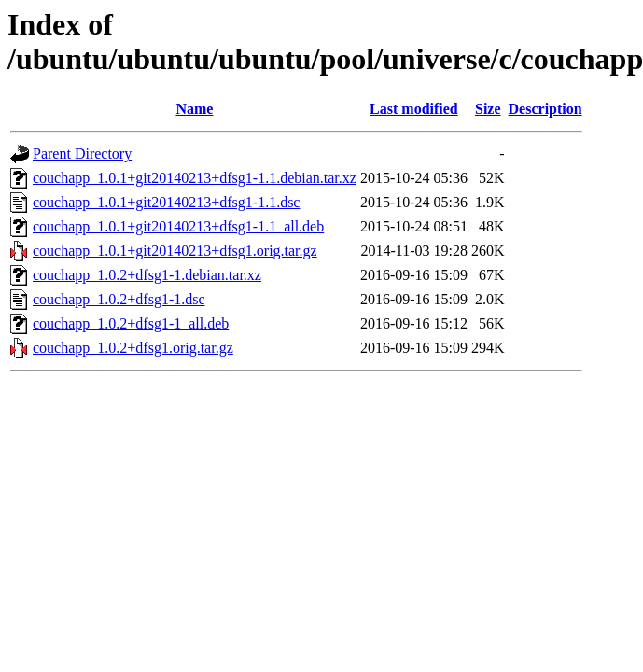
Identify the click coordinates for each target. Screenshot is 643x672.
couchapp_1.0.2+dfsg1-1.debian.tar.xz (147, 275)
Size (488, 109)
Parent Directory (82, 154)
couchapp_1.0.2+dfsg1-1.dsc (119, 299)
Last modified (414, 109)
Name (194, 109)
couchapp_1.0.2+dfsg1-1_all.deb (131, 323)
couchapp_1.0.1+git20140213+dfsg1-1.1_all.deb (178, 226)
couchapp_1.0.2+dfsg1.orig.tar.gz (133, 348)
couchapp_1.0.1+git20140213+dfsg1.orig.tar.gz (175, 251)
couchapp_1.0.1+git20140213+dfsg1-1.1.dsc (166, 202)
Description (545, 109)
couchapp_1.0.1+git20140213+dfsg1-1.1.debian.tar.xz (195, 178)
